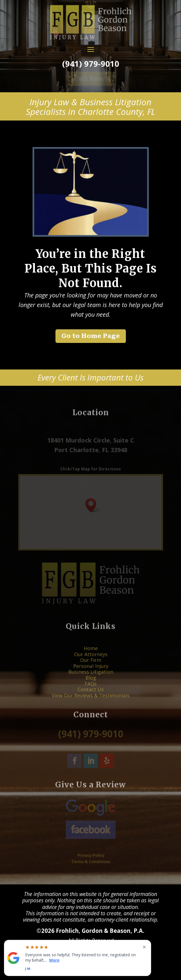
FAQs (90, 680)
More (54, 960)
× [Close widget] (144, 947)
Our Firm (90, 664)
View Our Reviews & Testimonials (90, 689)
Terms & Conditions (90, 861)
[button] (93, 505)
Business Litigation (90, 672)
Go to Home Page (91, 336)
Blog (90, 676)
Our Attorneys (90, 660)
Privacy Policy (90, 856)
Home (90, 655)
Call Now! (91, 79)
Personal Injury (90, 668)
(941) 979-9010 (90, 64)
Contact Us (90, 684)
